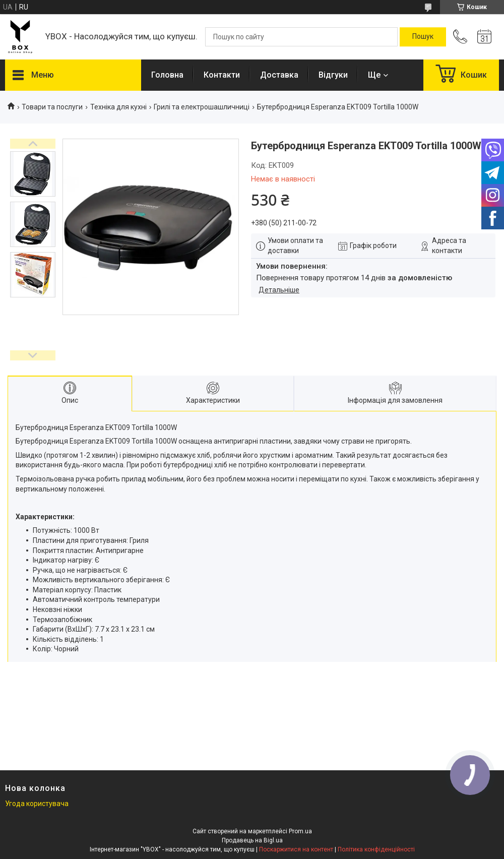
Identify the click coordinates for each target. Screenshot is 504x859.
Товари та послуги (52, 107)
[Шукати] (423, 37)
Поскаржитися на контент (296, 849)
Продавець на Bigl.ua (252, 840)
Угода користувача (37, 804)
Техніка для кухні (118, 107)
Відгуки (333, 75)
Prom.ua (300, 831)
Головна (167, 75)
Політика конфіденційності (376, 849)
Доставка (279, 75)
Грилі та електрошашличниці (202, 107)
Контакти (222, 75)
